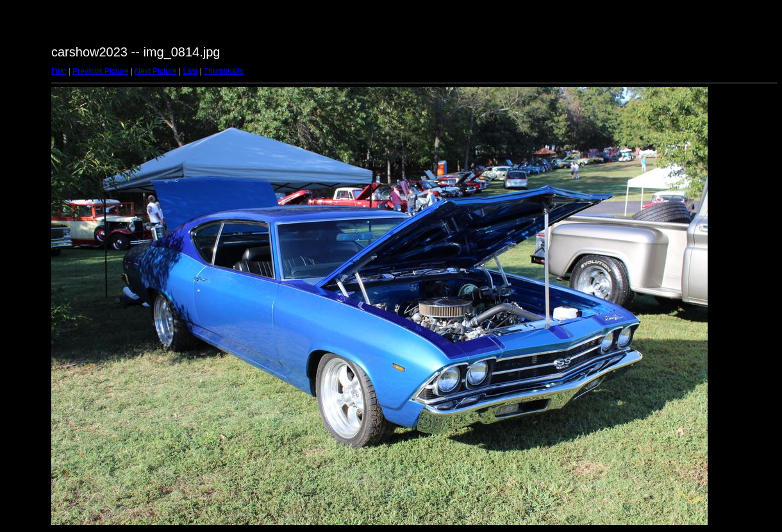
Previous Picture (100, 71)
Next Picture (155, 71)
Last (190, 71)
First (59, 71)
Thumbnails (224, 71)
